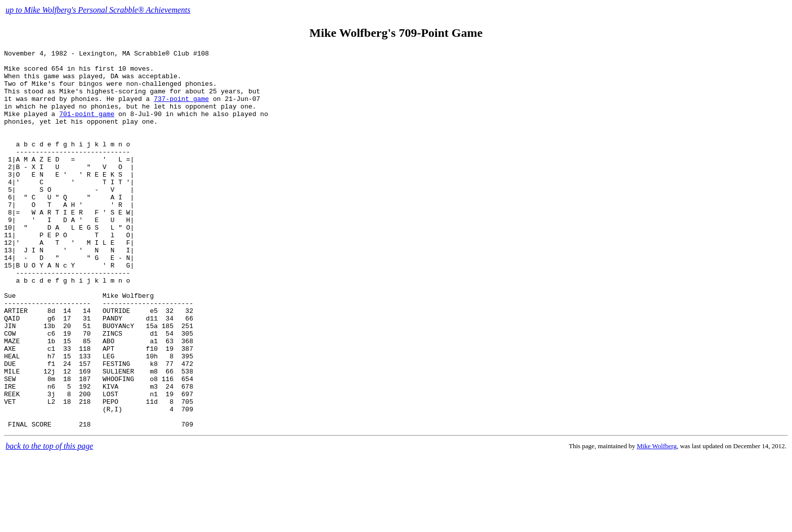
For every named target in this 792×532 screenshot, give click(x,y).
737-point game (181, 109)
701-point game (87, 127)
